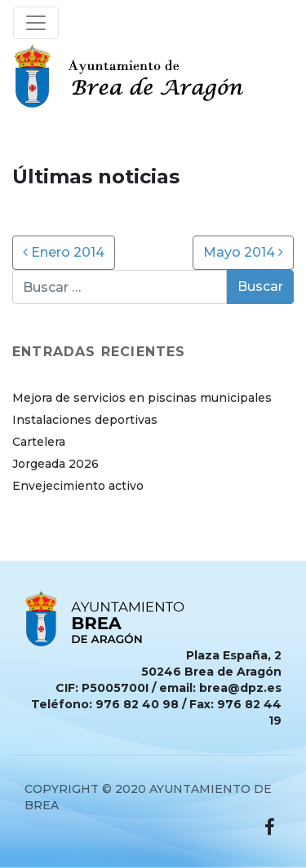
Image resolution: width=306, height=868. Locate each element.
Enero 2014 (64, 252)
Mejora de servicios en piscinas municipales (142, 398)
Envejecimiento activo (78, 486)
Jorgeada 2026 (55, 464)
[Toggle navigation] (36, 23)
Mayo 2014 (243, 252)
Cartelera (39, 442)
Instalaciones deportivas (85, 420)
